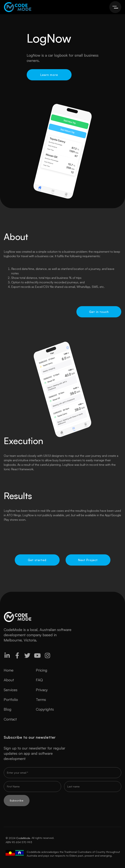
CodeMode (23, 838)
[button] (115, 7)
